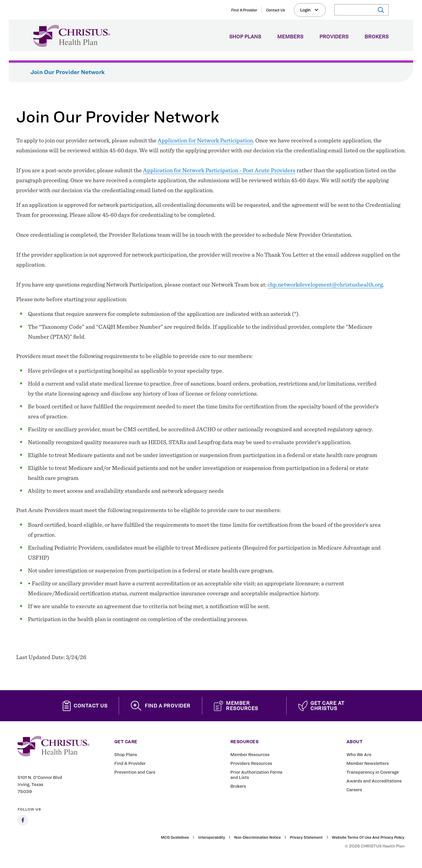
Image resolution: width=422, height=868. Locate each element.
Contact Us (276, 10)
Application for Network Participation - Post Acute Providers (219, 170)
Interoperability (212, 837)
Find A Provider (244, 10)
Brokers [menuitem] (377, 37)
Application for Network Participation (205, 140)
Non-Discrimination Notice (257, 837)
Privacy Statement (306, 837)
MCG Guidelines (175, 837)
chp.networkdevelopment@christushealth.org (325, 284)
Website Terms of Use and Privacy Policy (368, 837)
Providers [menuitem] (334, 37)
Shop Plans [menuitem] (245, 37)
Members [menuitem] (290, 37)
